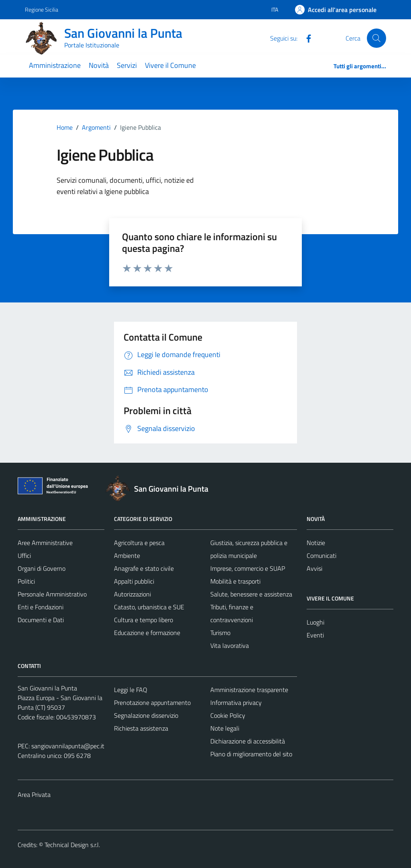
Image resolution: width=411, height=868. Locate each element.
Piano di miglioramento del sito (251, 754)
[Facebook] (305, 38)
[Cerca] (376, 38)
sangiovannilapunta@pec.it (68, 746)
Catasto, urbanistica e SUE (149, 607)
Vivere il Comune (170, 65)
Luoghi (315, 622)
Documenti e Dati (41, 620)
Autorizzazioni (132, 594)
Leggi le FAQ (131, 690)
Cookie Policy (228, 715)
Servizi (127, 65)
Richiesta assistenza (141, 728)
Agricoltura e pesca (139, 543)
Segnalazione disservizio (146, 715)
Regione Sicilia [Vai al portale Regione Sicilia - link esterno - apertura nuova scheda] (42, 9)
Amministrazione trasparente (249, 690)
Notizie (316, 543)
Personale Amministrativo (52, 594)
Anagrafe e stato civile (144, 568)
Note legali (225, 728)
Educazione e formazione (147, 633)
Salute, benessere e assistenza (251, 594)
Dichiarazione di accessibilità (248, 741)
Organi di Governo (42, 568)
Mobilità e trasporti (235, 581)
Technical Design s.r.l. (72, 845)
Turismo (220, 633)
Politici (26, 581)
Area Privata (34, 794)
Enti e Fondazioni (41, 607)
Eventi (315, 635)
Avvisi (314, 568)
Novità (99, 65)
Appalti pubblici (134, 581)
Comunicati (321, 556)
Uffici (24, 556)
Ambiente (127, 556)
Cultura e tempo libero (143, 620)
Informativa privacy (236, 703)
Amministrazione (55, 65)
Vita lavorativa (230, 645)
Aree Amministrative (45, 543)
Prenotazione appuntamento (152, 703)
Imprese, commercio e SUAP (248, 568)
